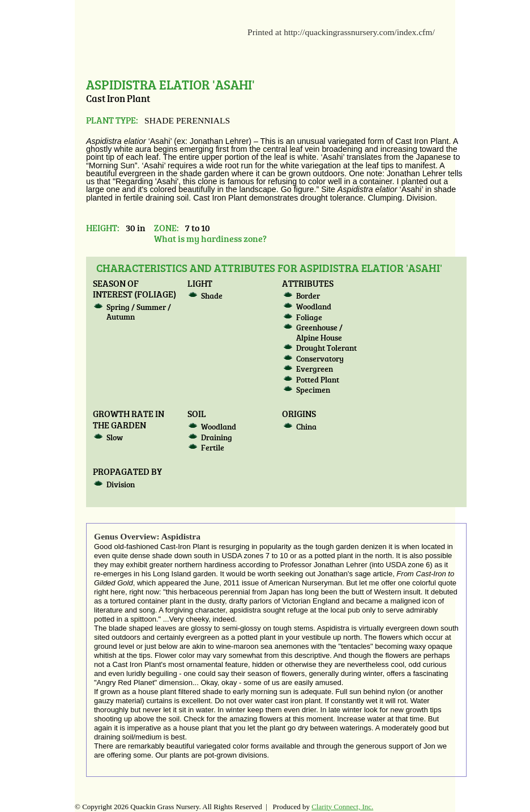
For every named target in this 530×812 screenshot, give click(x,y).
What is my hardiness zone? (210, 238)
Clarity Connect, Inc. (342, 807)
